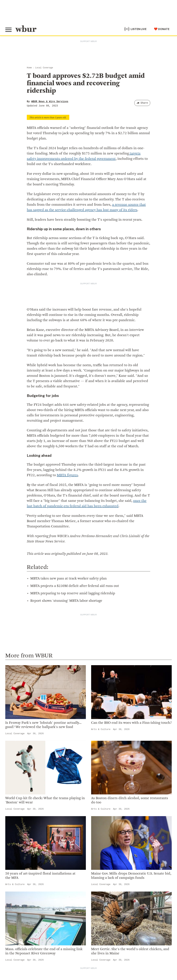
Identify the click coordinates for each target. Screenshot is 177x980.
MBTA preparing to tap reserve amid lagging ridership (73, 593)
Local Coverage (44, 68)
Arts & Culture (101, 729)
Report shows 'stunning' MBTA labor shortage (66, 601)
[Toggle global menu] (8, 30)
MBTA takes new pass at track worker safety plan (68, 579)
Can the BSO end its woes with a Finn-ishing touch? (131, 723)
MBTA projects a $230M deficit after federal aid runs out (75, 586)
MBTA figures (67, 475)
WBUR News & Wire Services (50, 102)
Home (29, 68)
